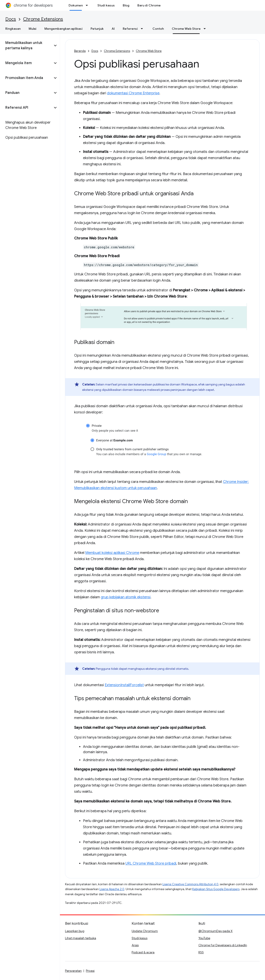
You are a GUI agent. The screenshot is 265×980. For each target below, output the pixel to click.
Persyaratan (73, 971)
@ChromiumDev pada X (216, 931)
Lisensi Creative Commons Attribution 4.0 (190, 884)
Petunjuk (97, 29)
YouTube (204, 938)
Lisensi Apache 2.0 (112, 889)
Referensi (130, 29)
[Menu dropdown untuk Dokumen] (88, 5)
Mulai (33, 29)
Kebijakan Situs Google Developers (216, 889)
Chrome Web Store (149, 51)
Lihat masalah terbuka (81, 938)
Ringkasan (13, 29)
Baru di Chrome (149, 5)
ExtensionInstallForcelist (124, 685)
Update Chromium (145, 931)
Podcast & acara (143, 952)
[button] (26, 45)
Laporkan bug (75, 931)
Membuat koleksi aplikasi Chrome (112, 553)
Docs (11, 19)
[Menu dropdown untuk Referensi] (143, 29)
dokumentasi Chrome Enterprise (133, 93)
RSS (201, 952)
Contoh (158, 29)
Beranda (80, 51)
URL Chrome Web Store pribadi (151, 863)
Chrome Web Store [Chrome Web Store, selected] (186, 29)
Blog (126, 5)
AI (113, 29)
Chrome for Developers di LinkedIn (223, 945)
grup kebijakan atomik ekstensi (126, 597)
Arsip (135, 945)
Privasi (90, 971)
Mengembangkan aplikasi (63, 29)
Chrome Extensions (43, 19)
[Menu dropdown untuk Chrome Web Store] (206, 29)
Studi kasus (106, 5)
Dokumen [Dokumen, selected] (76, 5)
